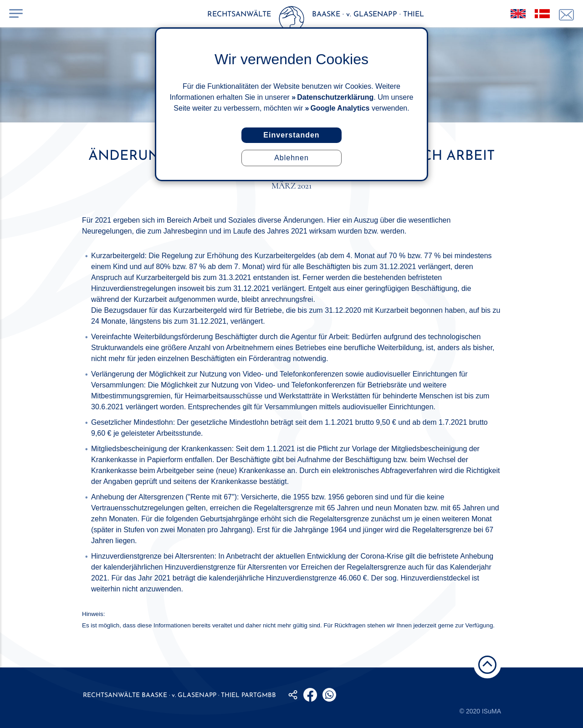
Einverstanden (291, 135)
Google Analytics (340, 108)
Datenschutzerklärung (335, 97)
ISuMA (491, 711)
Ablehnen (291, 158)
